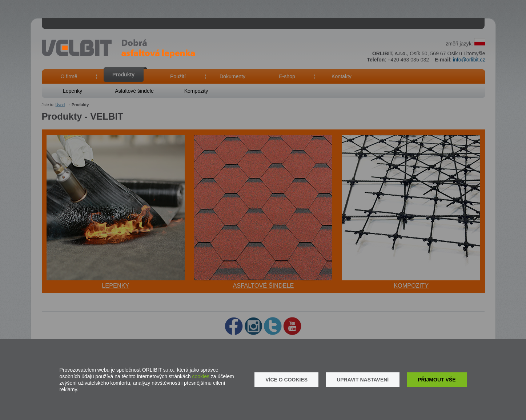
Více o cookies (286, 380)
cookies (201, 376)
